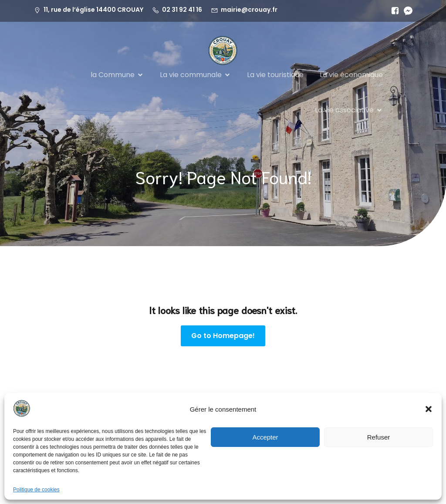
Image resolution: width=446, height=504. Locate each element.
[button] (429, 409)
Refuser (379, 437)
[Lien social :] (393, 11)
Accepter (265, 437)
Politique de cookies (36, 490)
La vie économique (351, 75)
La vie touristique (275, 75)
